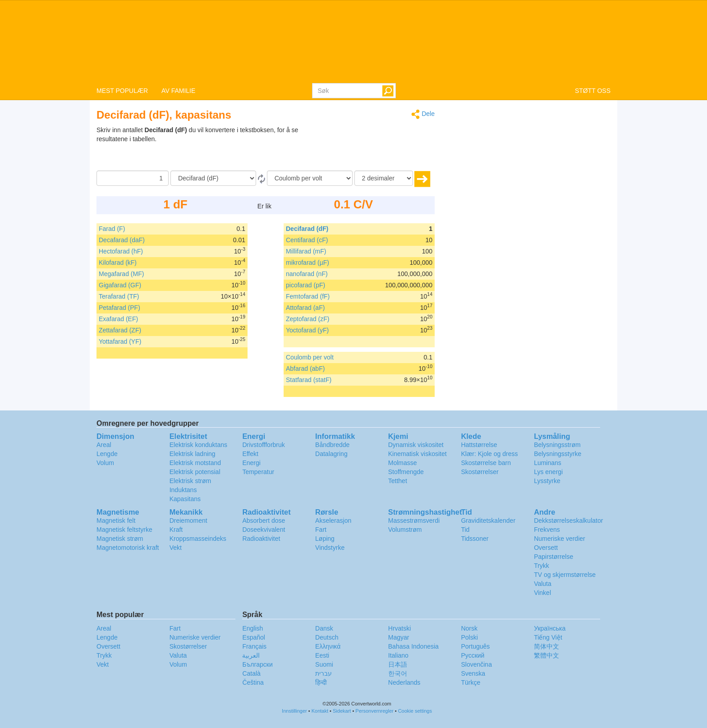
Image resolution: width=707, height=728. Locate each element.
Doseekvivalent (264, 530)
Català (251, 673)
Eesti (322, 655)
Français (254, 646)
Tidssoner (475, 539)
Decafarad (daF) (122, 240)
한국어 (398, 673)
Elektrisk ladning (193, 454)
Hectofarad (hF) (121, 251)
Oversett (546, 548)
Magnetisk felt (116, 521)
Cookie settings (415, 711)
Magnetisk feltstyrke (124, 530)
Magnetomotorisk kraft (128, 548)
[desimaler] (384, 178)
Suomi (324, 664)
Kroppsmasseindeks (198, 539)
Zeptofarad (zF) (308, 319)
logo (353, 41)
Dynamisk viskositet (416, 445)
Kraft (176, 530)
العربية (251, 655)
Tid (465, 530)
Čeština (253, 682)
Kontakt (320, 711)
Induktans (183, 490)
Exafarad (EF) (118, 319)
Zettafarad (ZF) (120, 330)
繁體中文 (546, 655)
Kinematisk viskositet (418, 454)
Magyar (399, 637)
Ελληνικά (328, 646)
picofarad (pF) (305, 285)
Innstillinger (294, 711)
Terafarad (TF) (119, 296)
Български (257, 664)
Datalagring (331, 454)
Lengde (107, 454)
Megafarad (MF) (121, 274)
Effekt (250, 454)
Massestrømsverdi (414, 521)
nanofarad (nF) (307, 274)
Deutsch (327, 637)
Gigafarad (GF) (120, 285)
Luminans (548, 463)
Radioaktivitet (261, 539)
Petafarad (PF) (119, 308)
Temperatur (258, 472)
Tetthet (398, 481)
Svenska (473, 673)
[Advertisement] (378, 148)
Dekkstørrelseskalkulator (568, 521)
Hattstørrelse (479, 445)
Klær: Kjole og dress (489, 454)
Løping (325, 539)
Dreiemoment (188, 521)
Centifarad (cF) (307, 240)
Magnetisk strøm (120, 539)
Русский (473, 655)
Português (475, 646)
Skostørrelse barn (486, 463)
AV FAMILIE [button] (178, 91)
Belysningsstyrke (558, 454)
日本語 (398, 664)
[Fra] (213, 178)
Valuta (543, 584)
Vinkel (542, 593)
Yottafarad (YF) (120, 341)
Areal (104, 445)
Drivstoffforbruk (263, 445)
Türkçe (471, 682)
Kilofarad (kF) (118, 263)
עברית (324, 673)
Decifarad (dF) (307, 229)
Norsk (469, 628)
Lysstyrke (547, 481)
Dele (423, 114)
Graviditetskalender (488, 521)
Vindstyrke (330, 548)
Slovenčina (476, 664)
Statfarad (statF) (309, 380)
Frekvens (547, 530)
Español (254, 637)
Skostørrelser (480, 472)
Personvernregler (374, 711)
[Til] (310, 178)
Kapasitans (185, 499)
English (252, 628)
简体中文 (546, 646)
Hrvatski (400, 628)
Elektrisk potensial (195, 472)
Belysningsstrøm (557, 445)
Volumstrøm (405, 530)
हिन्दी (321, 682)
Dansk (324, 628)
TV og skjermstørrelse (565, 575)
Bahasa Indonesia (413, 646)
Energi (251, 463)
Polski (469, 637)
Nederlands (404, 682)
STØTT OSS (593, 91)
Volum (105, 463)
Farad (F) (112, 229)
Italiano (398, 655)
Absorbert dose (264, 521)
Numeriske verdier (560, 539)
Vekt (176, 548)
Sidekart (342, 711)
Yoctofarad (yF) (307, 330)
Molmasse (403, 463)
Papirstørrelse (553, 557)
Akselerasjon (333, 521)
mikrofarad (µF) (308, 263)
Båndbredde (332, 445)
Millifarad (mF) (306, 251)
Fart (321, 530)
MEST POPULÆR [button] (122, 91)
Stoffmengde (406, 472)
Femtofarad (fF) (308, 296)
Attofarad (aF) (305, 308)
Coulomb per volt (310, 357)
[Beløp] (133, 178)
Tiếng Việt (548, 637)
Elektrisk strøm (191, 481)
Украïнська (550, 628)
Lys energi (548, 472)
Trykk (542, 566)
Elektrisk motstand (195, 463)
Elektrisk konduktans (198, 445)
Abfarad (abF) (305, 369)
